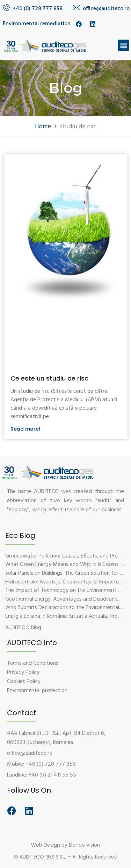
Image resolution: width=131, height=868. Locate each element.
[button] (123, 45)
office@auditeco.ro (106, 9)
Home (43, 127)
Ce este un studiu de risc (49, 378)
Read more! (25, 429)
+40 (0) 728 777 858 (38, 9)
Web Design (46, 845)
